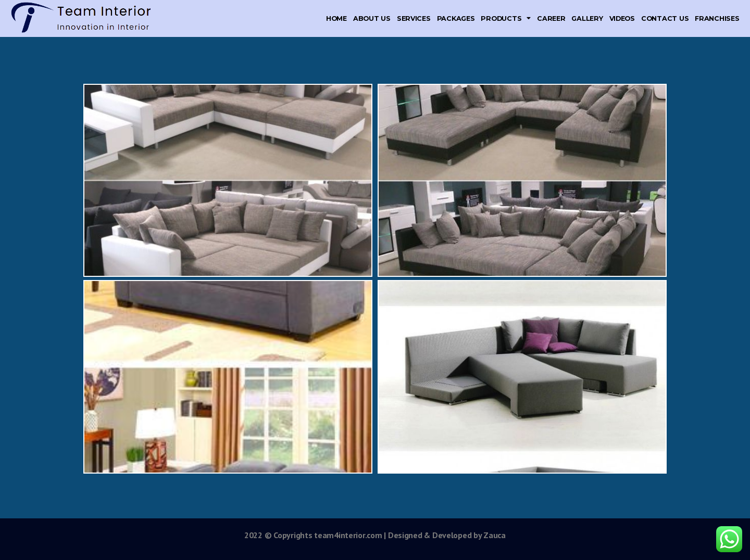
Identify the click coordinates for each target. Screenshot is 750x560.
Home (336, 18)
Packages (456, 18)
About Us (372, 18)
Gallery (587, 18)
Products (506, 18)
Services (414, 18)
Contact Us (665, 18)
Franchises (717, 18)
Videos (622, 18)
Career (551, 18)
